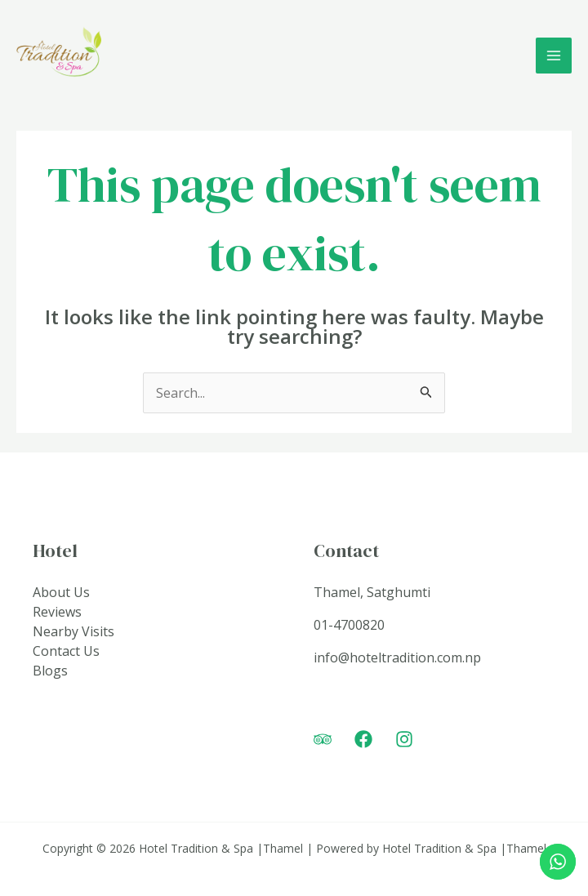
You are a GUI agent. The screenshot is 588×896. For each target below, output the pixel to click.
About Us (61, 592)
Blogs (50, 671)
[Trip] (323, 739)
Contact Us (66, 651)
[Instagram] (404, 739)
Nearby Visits (73, 631)
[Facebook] (363, 739)
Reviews (57, 612)
